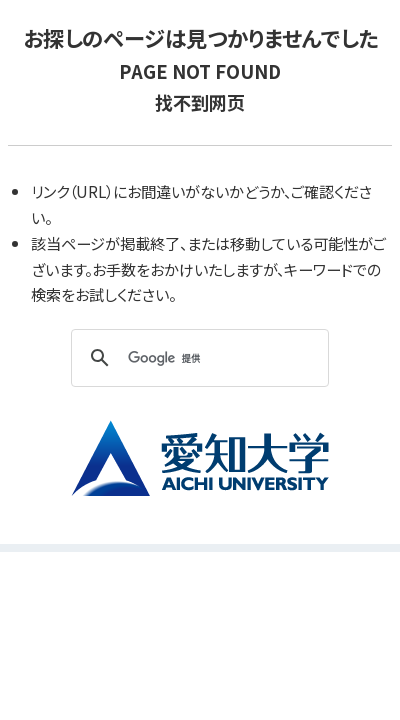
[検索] (196, 358)
